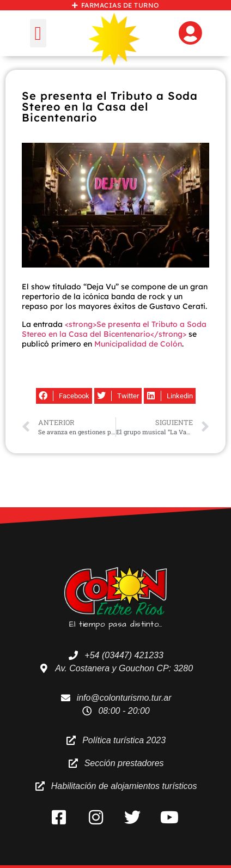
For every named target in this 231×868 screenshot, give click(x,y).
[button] (38, 34)
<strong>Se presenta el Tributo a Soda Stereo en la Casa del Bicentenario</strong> (114, 329)
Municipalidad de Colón (138, 344)
